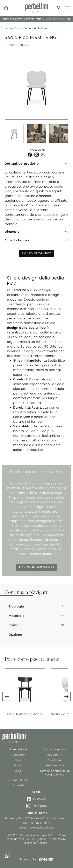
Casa (18, 28)
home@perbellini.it (41, 828)
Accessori (18, 755)
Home (8, 28)
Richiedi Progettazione (36, 567)
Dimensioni (13, 232)
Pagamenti (55, 755)
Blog (18, 771)
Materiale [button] (17, 616)
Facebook (36, 799)
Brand (18, 765)
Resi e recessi (55, 765)
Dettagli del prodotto (22, 164)
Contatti (18, 785)
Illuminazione (18, 749)
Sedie (27, 28)
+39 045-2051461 (39, 823)
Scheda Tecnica (17, 240)
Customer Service (18, 780)
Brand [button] (14, 625)
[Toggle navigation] (68, 8)
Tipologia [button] (16, 606)
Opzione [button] (15, 635)
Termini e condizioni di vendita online (55, 773)
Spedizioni (55, 760)
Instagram (36, 806)
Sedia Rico (40, 28)
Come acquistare (55, 749)
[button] (7, 696)
